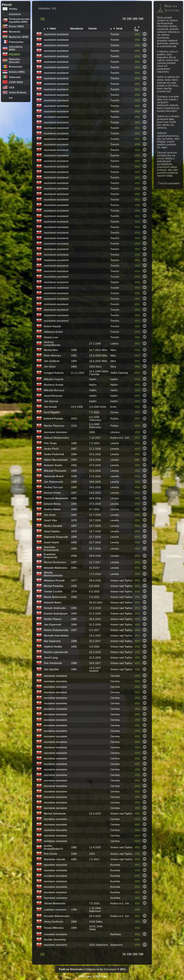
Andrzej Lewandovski (52, 344)
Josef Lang (51, 658)
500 (141, 19)
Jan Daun (50, 367)
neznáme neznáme (55, 432)
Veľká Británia (18, 92)
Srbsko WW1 (17, 72)
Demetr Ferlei (52, 493)
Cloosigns (110, 969)
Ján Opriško (52, 669)
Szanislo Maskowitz (56, 498)
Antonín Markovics (56, 568)
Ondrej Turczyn (53, 487)
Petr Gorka (51, 854)
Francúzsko (16, 42)
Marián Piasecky (54, 426)
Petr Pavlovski (53, 663)
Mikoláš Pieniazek (55, 471)
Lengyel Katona (54, 373)
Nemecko (15, 32)
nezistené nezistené (56, 34)
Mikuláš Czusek (54, 379)
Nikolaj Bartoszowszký (53, 574)
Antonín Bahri (53, 602)
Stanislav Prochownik (51, 549)
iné (11, 98)
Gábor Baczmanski (56, 460)
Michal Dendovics (55, 562)
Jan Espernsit (52, 625)
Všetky (13, 9)
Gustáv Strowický (55, 940)
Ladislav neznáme (55, 910)
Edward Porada (53, 418)
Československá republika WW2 (19, 20)
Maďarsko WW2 (19, 37)
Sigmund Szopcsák (56, 537)
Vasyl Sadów (52, 531)
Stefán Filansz (53, 619)
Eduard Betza (52, 504)
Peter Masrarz (52, 355)
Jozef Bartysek (53, 396)
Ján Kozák (50, 407)
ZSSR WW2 (16, 82)
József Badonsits (55, 903)
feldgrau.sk (92, 969)
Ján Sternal (51, 401)
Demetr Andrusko (55, 608)
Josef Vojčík (51, 542)
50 (125, 19)
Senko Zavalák (53, 526)
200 (135, 19)
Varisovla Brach (54, 476)
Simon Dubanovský (56, 630)
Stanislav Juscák (55, 859)
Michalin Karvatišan (56, 636)
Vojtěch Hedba (53, 647)
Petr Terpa (50, 443)
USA (12, 87)
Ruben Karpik (52, 326)
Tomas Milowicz (54, 928)
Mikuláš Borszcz (54, 390)
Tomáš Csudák (53, 591)
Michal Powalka (54, 586)
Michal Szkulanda (55, 814)
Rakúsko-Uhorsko (15, 61)
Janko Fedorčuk (54, 454)
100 (129, 19)
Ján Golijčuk (52, 361)
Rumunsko (16, 67)
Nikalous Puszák (54, 580)
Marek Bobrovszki (55, 597)
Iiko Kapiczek (52, 641)
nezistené (15, 14)
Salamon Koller (53, 332)
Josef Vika (50, 520)
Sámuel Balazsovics (56, 438)
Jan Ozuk (50, 515)
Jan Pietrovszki (53, 482)
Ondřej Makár (52, 509)
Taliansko (15, 77)
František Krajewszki (51, 556)
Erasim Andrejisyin (56, 613)
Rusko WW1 (17, 26)
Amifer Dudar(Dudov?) (53, 847)
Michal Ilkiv (51, 350)
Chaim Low (51, 337)
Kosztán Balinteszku (57, 916)
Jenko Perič (51, 449)
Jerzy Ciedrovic (54, 922)
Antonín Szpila (53, 465)
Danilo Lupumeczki (56, 652)
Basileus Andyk (54, 385)
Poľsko (14, 54)
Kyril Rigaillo (52, 412)
